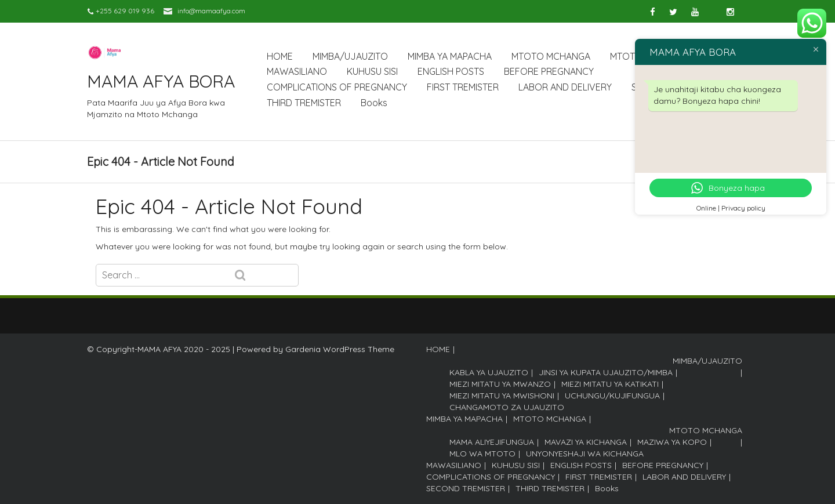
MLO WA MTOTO (482, 454)
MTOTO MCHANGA (551, 56)
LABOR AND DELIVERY (565, 87)
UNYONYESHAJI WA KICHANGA (585, 454)
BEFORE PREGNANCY (549, 71)
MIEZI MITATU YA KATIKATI (610, 384)
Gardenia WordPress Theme (340, 349)
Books (374, 103)
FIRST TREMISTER (463, 87)
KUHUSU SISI (372, 71)
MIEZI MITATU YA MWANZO (500, 384)
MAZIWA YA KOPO (672, 442)
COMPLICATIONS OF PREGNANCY (337, 87)
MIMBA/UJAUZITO (350, 56)
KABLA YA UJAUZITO (489, 372)
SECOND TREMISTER (466, 488)
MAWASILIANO (297, 71)
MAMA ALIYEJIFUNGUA (492, 442)
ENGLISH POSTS (451, 71)
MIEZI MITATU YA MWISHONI (502, 396)
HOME (280, 56)
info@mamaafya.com (211, 11)
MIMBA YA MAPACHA (450, 56)
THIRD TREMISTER (304, 103)
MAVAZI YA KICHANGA (586, 442)
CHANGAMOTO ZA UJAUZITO (507, 407)
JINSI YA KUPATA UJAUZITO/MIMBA (606, 372)
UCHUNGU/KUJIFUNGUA (612, 396)
